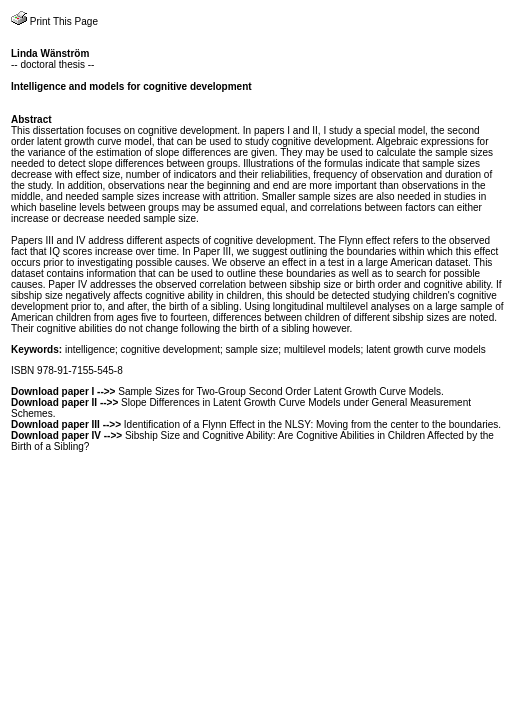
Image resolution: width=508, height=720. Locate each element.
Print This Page (54, 21)
